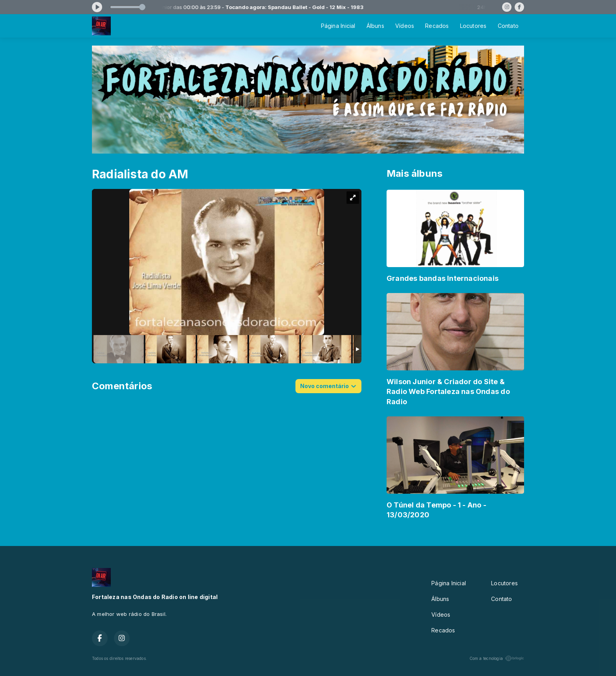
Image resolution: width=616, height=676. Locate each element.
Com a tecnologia (497, 658)
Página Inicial (338, 26)
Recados (437, 26)
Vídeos (405, 26)
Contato (508, 26)
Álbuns (375, 26)
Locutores (473, 26)
